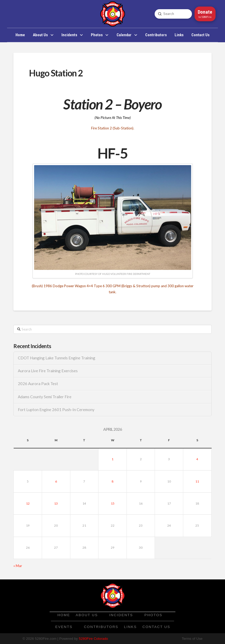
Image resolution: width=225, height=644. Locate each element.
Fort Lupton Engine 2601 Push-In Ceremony (56, 410)
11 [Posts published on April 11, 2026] (197, 481)
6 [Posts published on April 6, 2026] (56, 481)
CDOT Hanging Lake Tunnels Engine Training (57, 358)
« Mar (18, 566)
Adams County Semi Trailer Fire (45, 397)
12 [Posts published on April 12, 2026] (28, 503)
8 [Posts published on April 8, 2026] (112, 481)
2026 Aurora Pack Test (38, 384)
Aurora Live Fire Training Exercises (48, 371)
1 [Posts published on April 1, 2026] (112, 459)
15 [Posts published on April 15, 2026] (113, 503)
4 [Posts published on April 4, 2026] (197, 459)
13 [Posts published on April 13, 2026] (56, 503)
